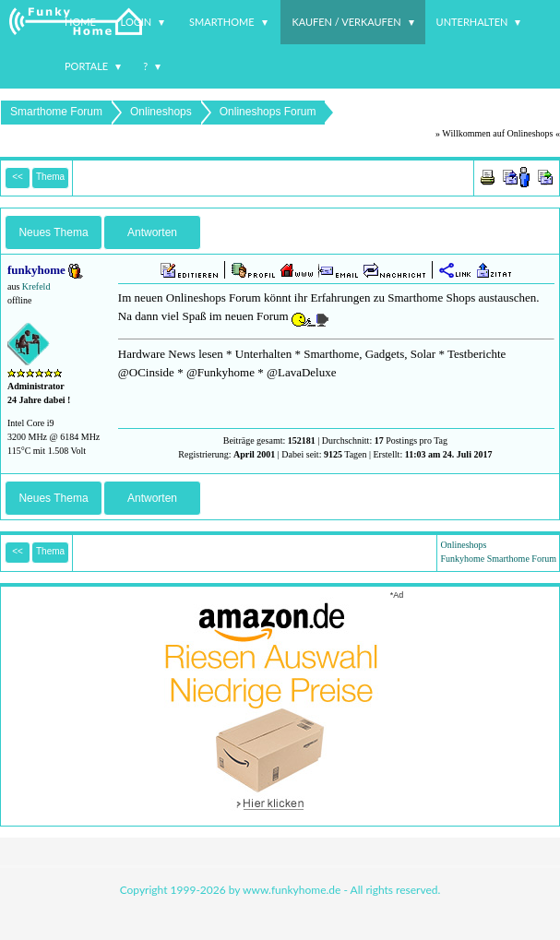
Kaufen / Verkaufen (346, 22)
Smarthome (222, 22)
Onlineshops (161, 112)
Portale (86, 66)
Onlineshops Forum (268, 112)
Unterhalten (472, 22)
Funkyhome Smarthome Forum (498, 559)
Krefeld (36, 286)
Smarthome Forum (56, 112)
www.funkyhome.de (292, 890)
